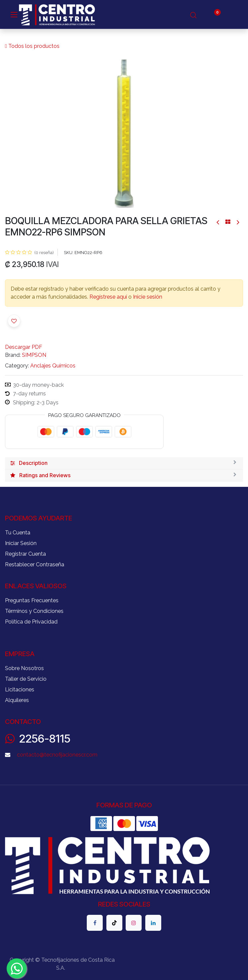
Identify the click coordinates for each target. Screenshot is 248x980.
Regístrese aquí (108, 297)
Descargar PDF (24, 347)
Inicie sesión (148, 297)
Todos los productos (32, 46)
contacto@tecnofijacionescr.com (57, 755)
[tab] (124, 463)
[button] (14, 321)
